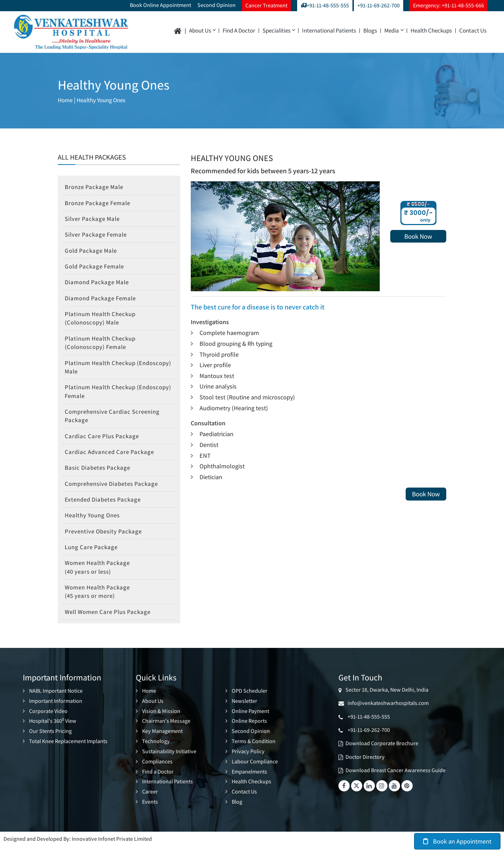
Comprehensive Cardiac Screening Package (115, 421)
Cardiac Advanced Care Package (111, 458)
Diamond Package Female (103, 300)
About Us (202, 31)
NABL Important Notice (56, 700)
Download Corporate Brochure (382, 753)
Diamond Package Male (99, 284)
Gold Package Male (93, 252)
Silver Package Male (94, 220)
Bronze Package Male (96, 187)
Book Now (418, 236)
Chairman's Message (166, 730)
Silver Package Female (98, 236)
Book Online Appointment (160, 5)
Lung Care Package (93, 555)
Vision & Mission (161, 719)
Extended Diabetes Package (105, 506)
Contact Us (473, 31)
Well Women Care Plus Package (111, 621)
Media (394, 31)
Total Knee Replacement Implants (68, 749)
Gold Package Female (96, 268)
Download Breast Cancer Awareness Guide (395, 779)
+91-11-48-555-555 (325, 5)
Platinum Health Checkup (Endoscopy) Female (103, 396)
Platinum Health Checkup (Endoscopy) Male (103, 371)
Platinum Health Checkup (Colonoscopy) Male (103, 321)
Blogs (370, 31)
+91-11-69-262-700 (379, 5)
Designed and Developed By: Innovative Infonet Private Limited (78, 845)
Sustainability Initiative (169, 759)
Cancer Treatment (266, 5)
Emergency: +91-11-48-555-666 (449, 5)
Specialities (279, 31)
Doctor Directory (365, 766)
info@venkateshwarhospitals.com (387, 712)
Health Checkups (431, 31)
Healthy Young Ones (105, 100)
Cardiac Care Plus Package (104, 442)
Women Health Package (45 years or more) (100, 600)
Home (66, 100)
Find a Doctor (239, 31)
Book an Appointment (457, 841)
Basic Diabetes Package (99, 474)
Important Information (56, 710)
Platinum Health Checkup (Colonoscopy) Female (103, 346)
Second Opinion (216, 5)
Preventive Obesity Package (105, 539)
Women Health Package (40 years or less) (100, 575)
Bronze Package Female (100, 204)
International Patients (329, 31)
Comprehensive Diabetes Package (114, 490)
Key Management (162, 739)
